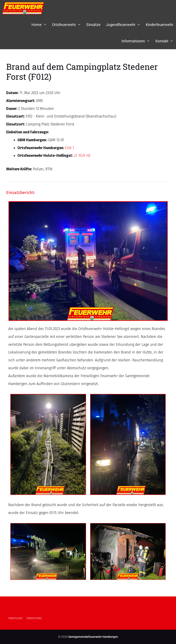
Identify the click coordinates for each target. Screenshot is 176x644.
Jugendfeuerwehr (124, 25)
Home (40, 25)
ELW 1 (70, 148)
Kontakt (166, 41)
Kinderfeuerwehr (160, 25)
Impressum (15, 618)
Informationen (137, 41)
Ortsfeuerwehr (68, 25)
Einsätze (93, 25)
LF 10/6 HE (82, 156)
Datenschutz (34, 618)
